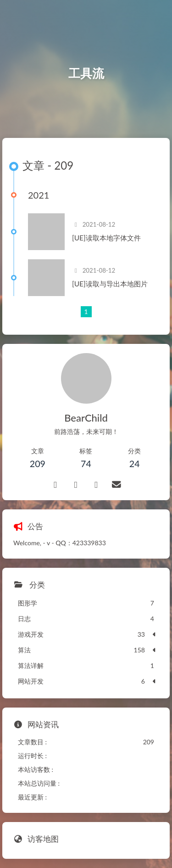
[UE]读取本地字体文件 (106, 238)
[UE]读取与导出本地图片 (110, 284)
